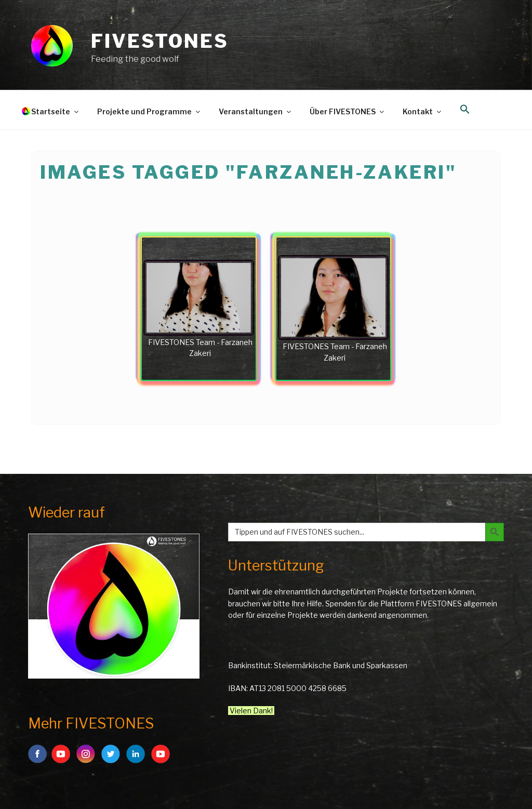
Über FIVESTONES (348, 111)
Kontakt (423, 111)
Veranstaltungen (256, 111)
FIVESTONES (160, 41)
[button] (465, 110)
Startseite (56, 111)
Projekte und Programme (149, 111)
